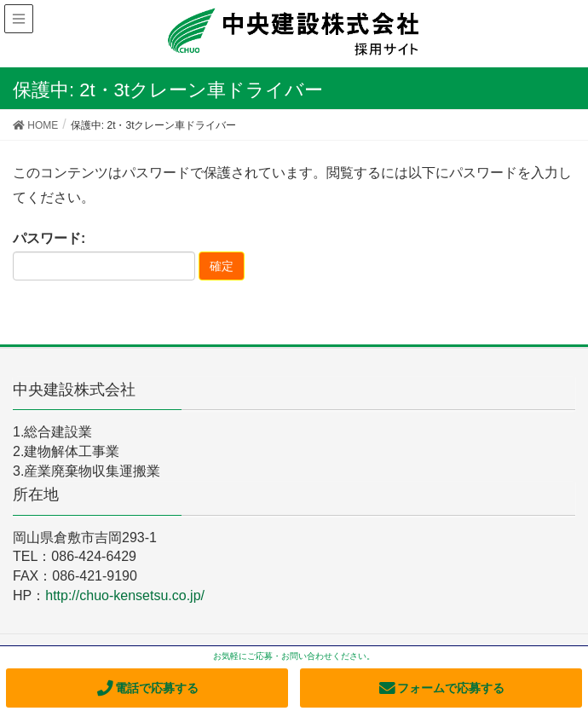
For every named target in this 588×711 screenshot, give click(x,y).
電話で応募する (147, 688)
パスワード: (104, 256)
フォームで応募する (441, 688)
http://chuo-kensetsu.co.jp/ (125, 595)
